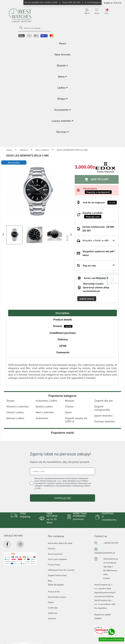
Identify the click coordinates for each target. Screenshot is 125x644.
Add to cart (97, 180)
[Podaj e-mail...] (62, 471)
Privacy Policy (54, 565)
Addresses (53, 613)
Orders (51, 602)
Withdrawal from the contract (61, 570)
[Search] (34, 28)
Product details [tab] (63, 319)
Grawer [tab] (63, 326)
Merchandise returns (57, 597)
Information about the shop (60, 543)
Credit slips (53, 608)
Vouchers (52, 618)
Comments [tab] (63, 352)
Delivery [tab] (63, 339)
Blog (50, 581)
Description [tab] (62, 313)
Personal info (54, 592)
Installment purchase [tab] (63, 333)
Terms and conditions (57, 559)
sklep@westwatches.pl (105, 553)
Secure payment (55, 554)
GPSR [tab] (63, 346)
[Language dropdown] (109, 3)
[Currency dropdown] (118, 3)
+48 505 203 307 (111, 543)
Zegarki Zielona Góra (57, 575)
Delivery (52, 549)
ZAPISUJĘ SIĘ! (63, 498)
